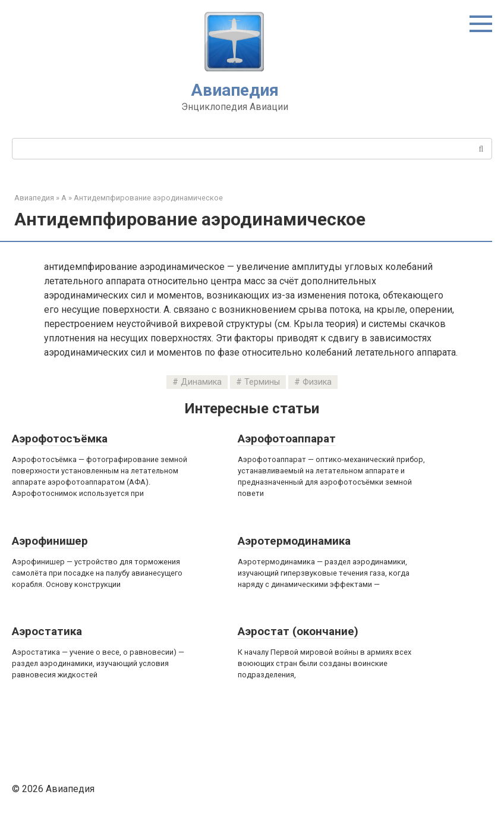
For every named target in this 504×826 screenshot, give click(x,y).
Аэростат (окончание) (298, 631)
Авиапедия (235, 90)
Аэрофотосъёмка (60, 439)
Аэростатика (47, 631)
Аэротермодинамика (294, 541)
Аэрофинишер (50, 541)
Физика (317, 382)
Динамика (201, 382)
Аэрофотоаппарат (287, 439)
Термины (262, 382)
